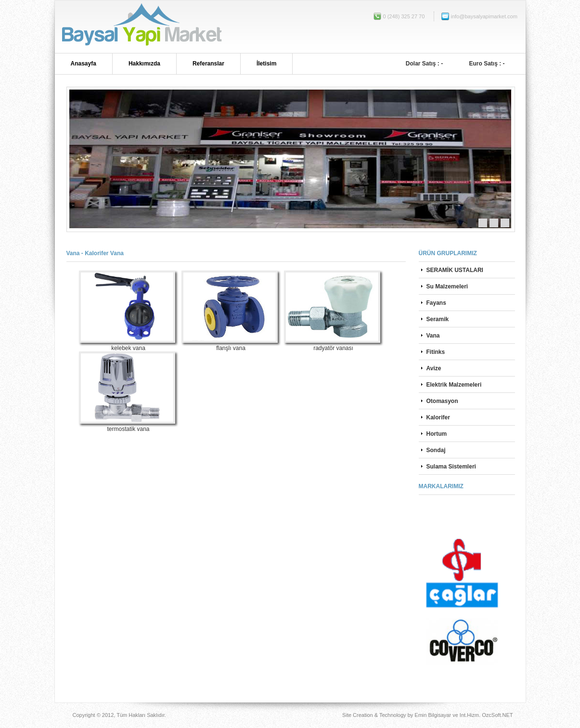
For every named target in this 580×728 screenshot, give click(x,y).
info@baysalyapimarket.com (473, 16)
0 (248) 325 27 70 (404, 16)
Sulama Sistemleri (451, 467)
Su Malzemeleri (447, 286)
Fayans (436, 303)
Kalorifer (438, 417)
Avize (434, 368)
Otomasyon (442, 401)
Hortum (437, 434)
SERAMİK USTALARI (455, 270)
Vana (433, 336)
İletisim (266, 64)
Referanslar (208, 64)
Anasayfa (84, 64)
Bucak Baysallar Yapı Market (141, 27)
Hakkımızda (144, 64)
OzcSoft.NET (497, 715)
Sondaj (436, 450)
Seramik (438, 319)
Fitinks (436, 352)
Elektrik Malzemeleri (454, 385)
